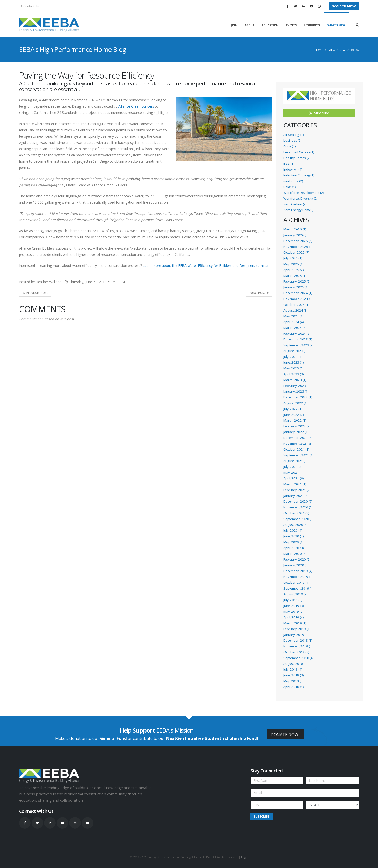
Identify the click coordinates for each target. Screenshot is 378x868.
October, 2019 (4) (296, 583)
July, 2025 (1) (293, 258)
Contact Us (30, 6)
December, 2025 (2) (298, 241)
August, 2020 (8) (295, 525)
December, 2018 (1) (298, 640)
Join (234, 25)
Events (291, 25)
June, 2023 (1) (294, 362)
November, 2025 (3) (298, 247)
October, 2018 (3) (296, 652)
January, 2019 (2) (296, 635)
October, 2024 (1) (296, 305)
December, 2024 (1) (298, 293)
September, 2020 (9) (298, 519)
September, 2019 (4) (298, 588)
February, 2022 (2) (297, 426)
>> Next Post (259, 293)
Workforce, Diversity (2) (300, 198)
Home (319, 50)
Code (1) (290, 146)
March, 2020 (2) (295, 554)
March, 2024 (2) (295, 328)
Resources (312, 25)
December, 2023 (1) (298, 339)
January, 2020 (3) (296, 565)
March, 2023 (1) (295, 380)
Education (270, 25)
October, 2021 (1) (296, 449)
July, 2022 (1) (293, 409)
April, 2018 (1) (294, 687)
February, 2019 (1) (297, 629)
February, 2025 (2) (297, 281)
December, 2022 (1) (298, 397)
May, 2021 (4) (293, 472)
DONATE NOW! (285, 734)
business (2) (292, 140)
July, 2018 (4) (293, 669)
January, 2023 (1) (296, 391)
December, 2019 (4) (298, 571)
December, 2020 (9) (298, 501)
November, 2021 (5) (298, 444)
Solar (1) (290, 187)
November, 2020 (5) (298, 507)
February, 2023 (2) (297, 386)
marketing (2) (293, 181)
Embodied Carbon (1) (299, 152)
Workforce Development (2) (304, 193)
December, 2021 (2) (298, 438)
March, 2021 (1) (295, 484)
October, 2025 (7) (296, 252)
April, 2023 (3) (294, 374)
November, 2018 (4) (298, 646)
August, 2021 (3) (295, 461)
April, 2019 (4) (294, 617)
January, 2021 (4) (296, 496)
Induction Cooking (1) (299, 175)
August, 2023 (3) (295, 351)
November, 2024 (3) (298, 299)
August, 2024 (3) (295, 310)
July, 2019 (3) (293, 600)
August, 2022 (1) (295, 403)
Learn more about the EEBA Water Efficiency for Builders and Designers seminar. (206, 266)
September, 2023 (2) (298, 345)
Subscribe (319, 113)
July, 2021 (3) (293, 467)
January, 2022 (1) (296, 432)
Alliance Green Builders (136, 106)
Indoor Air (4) (293, 169)
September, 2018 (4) (298, 658)
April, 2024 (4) (294, 322)
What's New (336, 25)
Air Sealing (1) (294, 135)
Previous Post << (35, 293)
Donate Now (344, 6)
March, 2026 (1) (295, 229)
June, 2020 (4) (294, 536)
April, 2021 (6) (294, 478)
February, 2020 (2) (297, 559)
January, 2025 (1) (296, 287)
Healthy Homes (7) (297, 158)
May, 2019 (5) (293, 611)
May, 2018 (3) (293, 681)
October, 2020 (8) (296, 513)
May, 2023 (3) (293, 368)
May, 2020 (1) (293, 542)
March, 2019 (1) (295, 623)
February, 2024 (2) (297, 333)
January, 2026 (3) (296, 235)
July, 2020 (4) (293, 530)
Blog (355, 50)
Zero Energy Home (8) (299, 210)
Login (245, 857)
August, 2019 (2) (295, 594)
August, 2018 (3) (295, 664)
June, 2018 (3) (294, 675)
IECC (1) (289, 164)
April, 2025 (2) (294, 270)
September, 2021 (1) (298, 455)
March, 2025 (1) (295, 276)
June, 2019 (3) (294, 606)
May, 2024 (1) (293, 316)
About (250, 25)
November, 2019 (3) (298, 577)
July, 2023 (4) (293, 357)
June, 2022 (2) (294, 415)
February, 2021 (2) (297, 490)
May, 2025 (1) (293, 264)
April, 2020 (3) (294, 548)
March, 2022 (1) (295, 420)
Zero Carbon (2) (295, 204)
